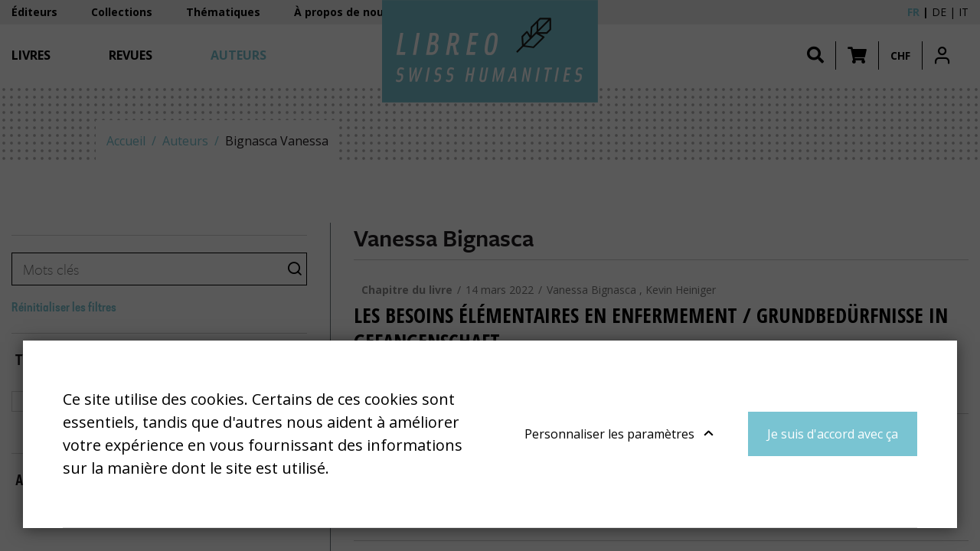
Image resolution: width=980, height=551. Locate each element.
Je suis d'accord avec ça (833, 434)
